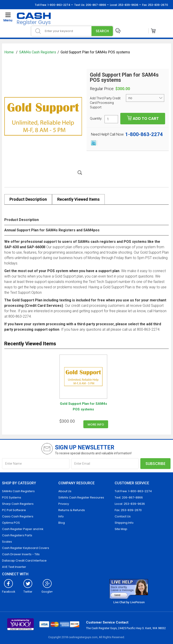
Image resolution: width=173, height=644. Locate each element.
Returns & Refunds (72, 510)
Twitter (28, 590)
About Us (65, 491)
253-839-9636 (128, 5)
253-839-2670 (158, 5)
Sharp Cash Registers (18, 504)
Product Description (28, 199)
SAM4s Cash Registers (38, 52)
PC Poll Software (14, 510)
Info (61, 516)
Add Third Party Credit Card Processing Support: (105, 103)
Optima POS (11, 523)
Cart (154, 31)
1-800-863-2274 (59, 5)
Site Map (121, 529)
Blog (62, 523)
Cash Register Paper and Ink (23, 529)
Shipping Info (124, 523)
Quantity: (96, 118)
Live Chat (118, 31)
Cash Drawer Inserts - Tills (21, 554)
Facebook (9, 590)
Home (9, 52)
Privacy (64, 504)
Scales (7, 542)
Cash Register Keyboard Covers (26, 548)
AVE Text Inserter (14, 567)
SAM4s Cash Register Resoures (81, 497)
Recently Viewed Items (78, 199)
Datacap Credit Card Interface (24, 561)
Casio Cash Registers (18, 516)
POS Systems (12, 497)
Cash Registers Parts (17, 535)
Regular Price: (102, 89)
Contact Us (123, 516)
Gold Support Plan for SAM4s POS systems (83, 406)
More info (96, 424)
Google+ (47, 590)
